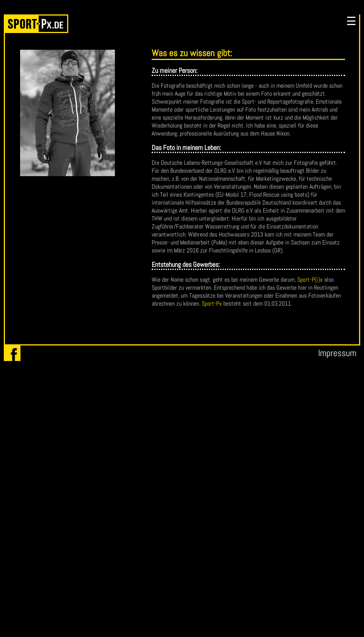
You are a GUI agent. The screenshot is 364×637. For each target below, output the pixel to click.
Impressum (337, 353)
